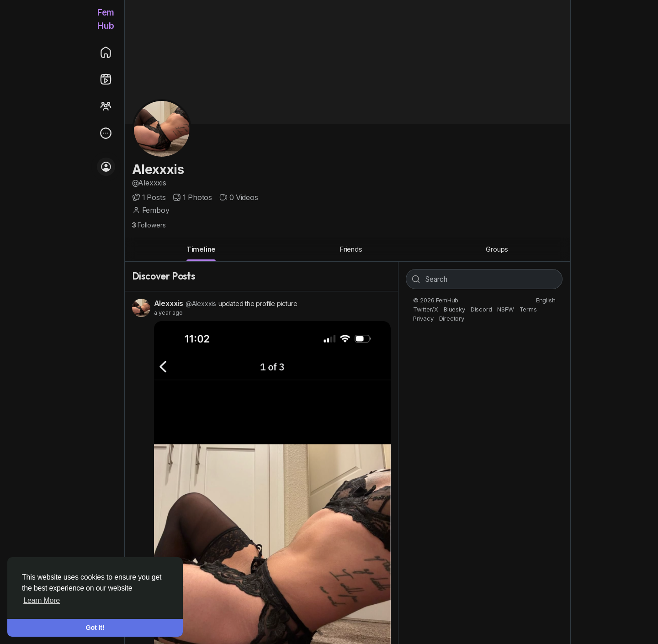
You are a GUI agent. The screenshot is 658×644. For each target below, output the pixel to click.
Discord (481, 309)
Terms (528, 309)
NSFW (505, 309)
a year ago (168, 313)
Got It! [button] (95, 628)
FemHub (106, 19)
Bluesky (454, 309)
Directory (452, 318)
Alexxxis (158, 169)
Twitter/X (426, 309)
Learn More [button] (42, 600)
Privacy (423, 318)
